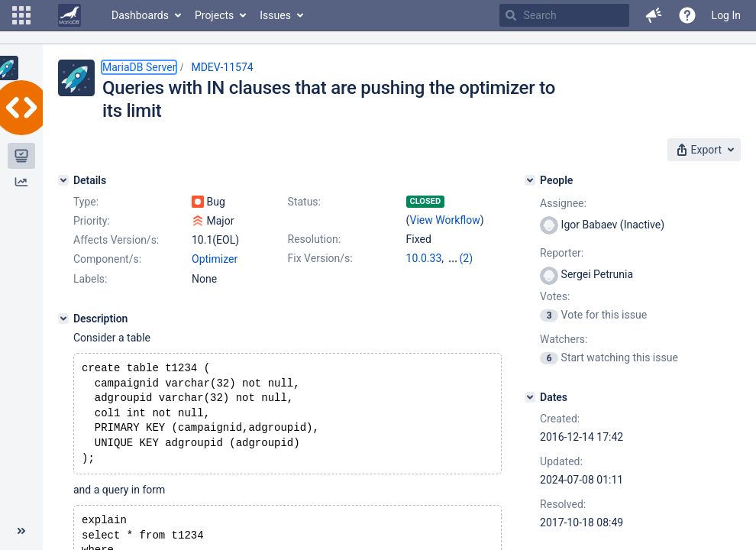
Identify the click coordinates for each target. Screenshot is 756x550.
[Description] (63, 319)
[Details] (63, 180)
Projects (214, 15)
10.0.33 (424, 258)
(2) (467, 258)
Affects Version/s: (116, 240)
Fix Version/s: (320, 258)
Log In (726, 15)
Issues (275, 15)
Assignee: (563, 203)
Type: (86, 202)
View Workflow (445, 220)
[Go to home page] (69, 15)
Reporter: (562, 253)
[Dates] (530, 397)
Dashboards (140, 15)
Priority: (92, 221)
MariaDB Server (139, 67)
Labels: (90, 279)
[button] (21, 15)
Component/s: (107, 259)
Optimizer (215, 259)
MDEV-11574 (222, 67)
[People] (530, 180)
